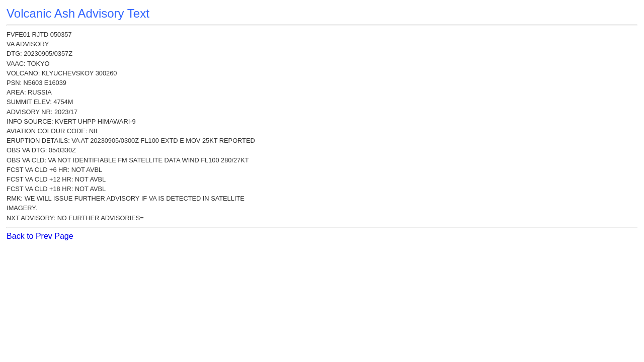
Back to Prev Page (40, 236)
